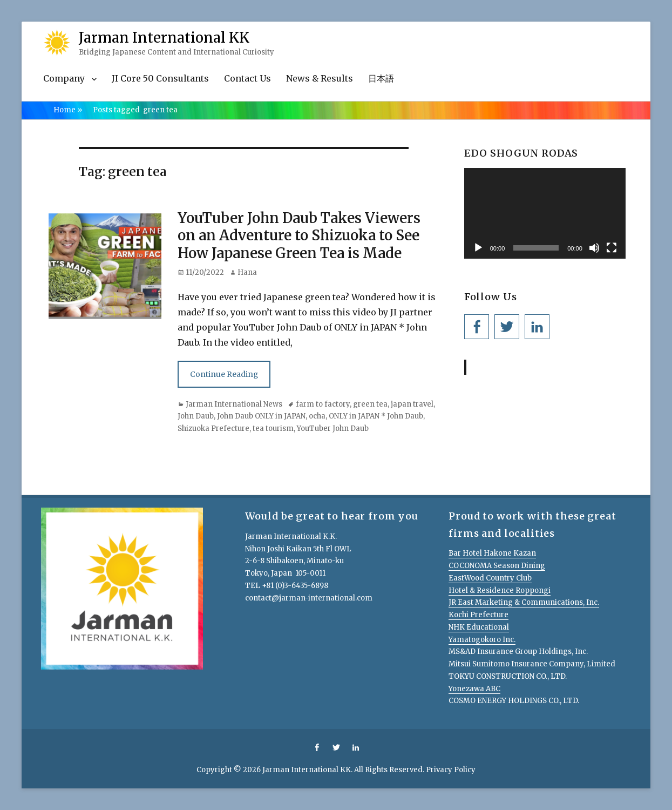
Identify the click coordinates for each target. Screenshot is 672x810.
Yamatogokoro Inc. (482, 640)
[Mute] (594, 248)
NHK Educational (479, 627)
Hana (247, 272)
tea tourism (273, 428)
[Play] (478, 248)
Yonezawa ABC (474, 689)
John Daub (196, 416)
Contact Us (247, 78)
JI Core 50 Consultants (160, 78)
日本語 (381, 78)
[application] (545, 213)
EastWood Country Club (490, 578)
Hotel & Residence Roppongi (500, 590)
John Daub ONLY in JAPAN (261, 416)
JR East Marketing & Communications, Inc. (524, 602)
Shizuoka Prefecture (213, 428)
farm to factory (323, 404)
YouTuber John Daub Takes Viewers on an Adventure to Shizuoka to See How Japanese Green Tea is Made (299, 235)
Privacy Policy (451, 770)
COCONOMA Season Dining (497, 566)
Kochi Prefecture (478, 615)
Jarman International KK (164, 38)
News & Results (320, 78)
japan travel (412, 404)
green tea (370, 404)
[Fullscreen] (612, 248)
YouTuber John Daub (333, 428)
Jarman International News (234, 404)
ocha (317, 416)
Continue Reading (224, 374)
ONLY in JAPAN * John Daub (376, 416)
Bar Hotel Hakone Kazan (492, 553)
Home (68, 110)
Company (64, 78)
